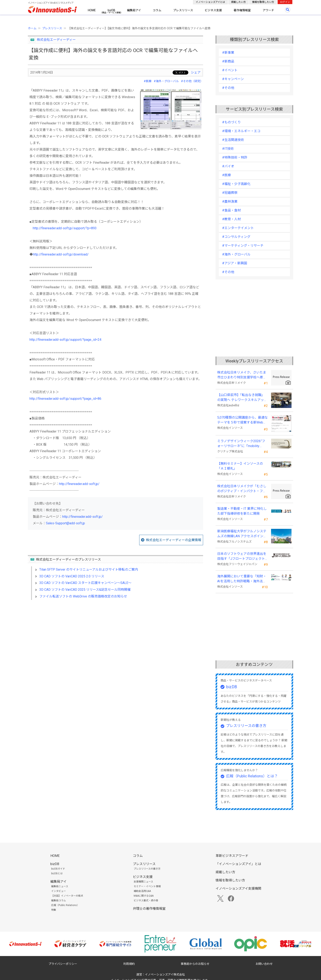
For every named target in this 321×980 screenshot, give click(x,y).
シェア (196, 72)
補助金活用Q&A (142, 891)
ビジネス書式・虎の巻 (146, 901)
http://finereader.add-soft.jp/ (79, 484)
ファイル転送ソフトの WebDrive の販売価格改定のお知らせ (83, 596)
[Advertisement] (115, 638)
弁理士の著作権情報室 (149, 909)
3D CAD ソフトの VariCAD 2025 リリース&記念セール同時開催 (85, 590)
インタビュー (59, 891)
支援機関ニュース (143, 882)
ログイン (285, 2)
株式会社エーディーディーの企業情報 (174, 540)
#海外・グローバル (166, 81)
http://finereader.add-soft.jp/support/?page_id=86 (65, 399)
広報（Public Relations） (65, 905)
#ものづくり (231, 122)
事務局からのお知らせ (195, 964)
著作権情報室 (242, 10)
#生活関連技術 (233, 140)
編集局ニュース (60, 886)
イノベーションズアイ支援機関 (238, 889)
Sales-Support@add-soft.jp (65, 523)
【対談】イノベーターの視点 (67, 896)
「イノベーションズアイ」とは (238, 864)
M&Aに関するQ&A (144, 896)
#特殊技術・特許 (235, 157)
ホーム (32, 28)
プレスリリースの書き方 (246, 726)
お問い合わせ (264, 964)
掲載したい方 (238, 2)
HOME (92, 10)
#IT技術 (228, 149)
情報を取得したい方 (263, 2)
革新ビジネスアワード (232, 856)
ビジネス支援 (213, 10)
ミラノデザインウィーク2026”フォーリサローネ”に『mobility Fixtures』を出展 (241, 444)
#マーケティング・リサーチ (243, 246)
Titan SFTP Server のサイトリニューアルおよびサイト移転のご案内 (89, 569)
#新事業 (228, 53)
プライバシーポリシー (63, 964)
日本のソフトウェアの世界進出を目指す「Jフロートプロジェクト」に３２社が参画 (242, 556)
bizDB (111, 10)
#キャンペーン (233, 79)
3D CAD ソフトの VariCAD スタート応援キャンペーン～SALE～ (85, 583)
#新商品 (228, 61)
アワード (268, 10)
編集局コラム (59, 901)
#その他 (228, 88)
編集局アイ (134, 10)
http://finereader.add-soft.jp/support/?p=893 (65, 228)
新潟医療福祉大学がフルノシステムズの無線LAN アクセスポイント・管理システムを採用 (242, 534)
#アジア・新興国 (235, 263)
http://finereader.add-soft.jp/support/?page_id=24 (65, 340)
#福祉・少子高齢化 (236, 184)
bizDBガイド (58, 869)
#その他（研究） (192, 81)
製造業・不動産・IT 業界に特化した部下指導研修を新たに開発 (242, 511)
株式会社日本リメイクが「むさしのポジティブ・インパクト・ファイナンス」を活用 (242, 489)
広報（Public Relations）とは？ (252, 776)
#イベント (230, 70)
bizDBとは (57, 873)
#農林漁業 (230, 202)
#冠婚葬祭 (230, 193)
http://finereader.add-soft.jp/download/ (61, 254)
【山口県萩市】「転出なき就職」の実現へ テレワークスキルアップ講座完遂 (242, 398)
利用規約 (129, 964)
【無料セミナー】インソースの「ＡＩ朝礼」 (240, 466)
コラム (157, 10)
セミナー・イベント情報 (147, 886)
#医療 (148, 81)
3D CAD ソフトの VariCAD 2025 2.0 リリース (72, 576)
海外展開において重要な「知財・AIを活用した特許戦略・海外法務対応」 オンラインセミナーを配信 (242, 579)
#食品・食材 (231, 210)
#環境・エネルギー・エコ (241, 131)
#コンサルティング (236, 237)
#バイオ (228, 166)
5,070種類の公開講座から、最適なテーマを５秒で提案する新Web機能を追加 (242, 420)
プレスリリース (183, 10)
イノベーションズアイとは (210, 2)
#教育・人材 (231, 219)
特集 (54, 910)
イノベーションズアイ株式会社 (165, 974)
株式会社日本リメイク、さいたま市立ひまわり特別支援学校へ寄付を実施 (242, 375)
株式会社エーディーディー (56, 40)
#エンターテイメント (238, 228)
